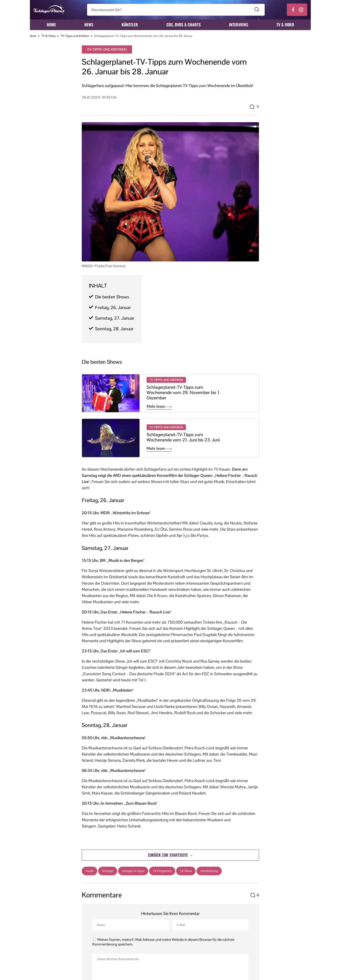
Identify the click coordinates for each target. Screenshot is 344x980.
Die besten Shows (112, 297)
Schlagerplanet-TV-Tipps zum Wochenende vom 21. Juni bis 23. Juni (183, 437)
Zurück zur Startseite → (170, 855)
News (89, 25)
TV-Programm (162, 871)
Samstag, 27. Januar (115, 318)
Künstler (130, 25)
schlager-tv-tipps (133, 871)
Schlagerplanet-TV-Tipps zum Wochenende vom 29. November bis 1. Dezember (183, 392)
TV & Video (285, 25)
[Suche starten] (257, 10)
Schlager (108, 871)
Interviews (239, 25)
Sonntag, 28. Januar (114, 329)
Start (33, 36)
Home (51, 25)
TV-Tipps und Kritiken (75, 36)
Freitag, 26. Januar (113, 307)
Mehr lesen (159, 406)
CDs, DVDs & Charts (184, 25)
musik (89, 871)
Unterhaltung (209, 871)
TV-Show (186, 871)
